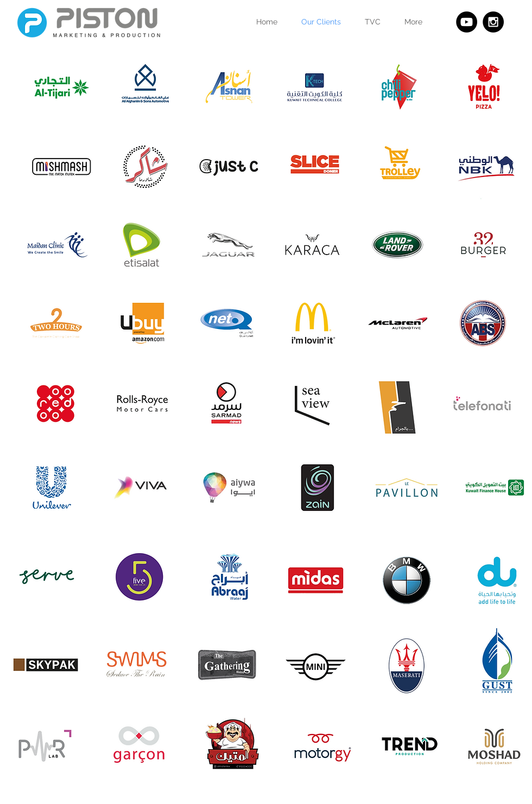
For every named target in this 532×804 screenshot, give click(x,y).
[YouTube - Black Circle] (467, 22)
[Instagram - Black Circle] (493, 22)
